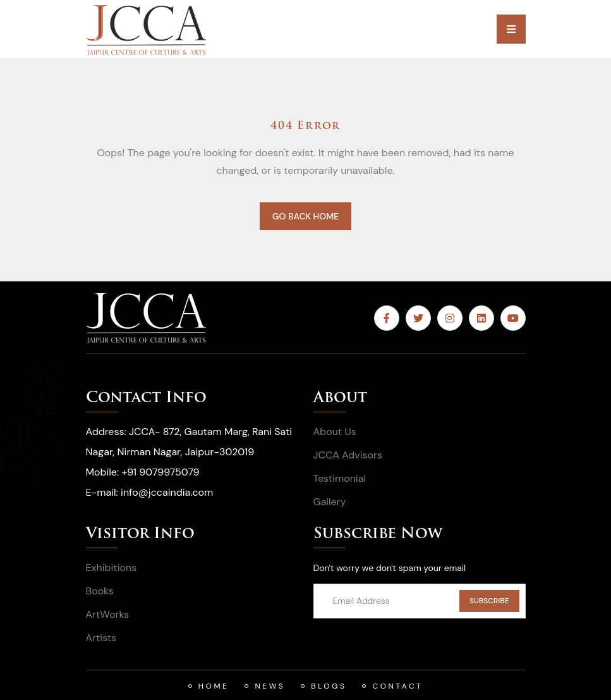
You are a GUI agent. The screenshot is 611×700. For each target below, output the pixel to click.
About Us (335, 432)
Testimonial (340, 478)
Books (100, 591)
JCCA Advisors (348, 455)
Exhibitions (112, 568)
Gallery (330, 502)
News (270, 686)
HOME (214, 686)
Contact (397, 686)
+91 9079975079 (160, 472)
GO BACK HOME (305, 216)
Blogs (329, 686)
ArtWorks (108, 614)
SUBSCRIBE (489, 601)
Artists (101, 638)
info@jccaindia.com (167, 492)
